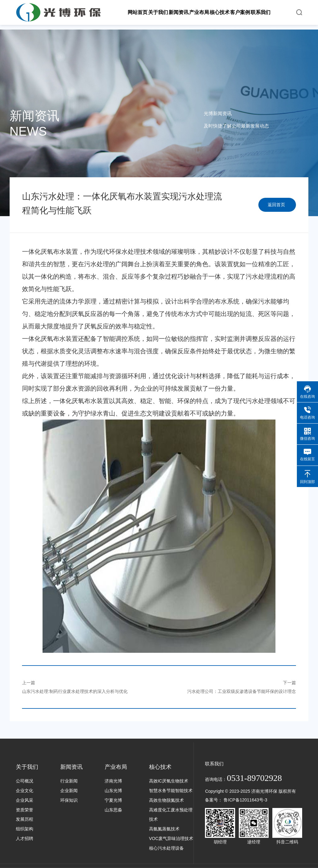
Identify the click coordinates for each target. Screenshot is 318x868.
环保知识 (69, 800)
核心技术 (160, 767)
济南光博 (113, 781)
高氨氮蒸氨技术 (164, 829)
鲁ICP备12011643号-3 (245, 800)
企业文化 (25, 791)
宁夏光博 (113, 800)
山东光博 (113, 791)
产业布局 (116, 767)
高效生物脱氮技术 (166, 800)
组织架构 (25, 829)
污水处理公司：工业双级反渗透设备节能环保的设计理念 (242, 691)
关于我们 (27, 767)
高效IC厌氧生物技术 (169, 781)
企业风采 (25, 800)
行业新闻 (69, 781)
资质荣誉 (25, 810)
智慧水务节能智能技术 (171, 791)
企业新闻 (69, 791)
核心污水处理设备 (166, 848)
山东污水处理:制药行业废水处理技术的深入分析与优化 (75, 691)
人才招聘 (25, 838)
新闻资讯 (71, 767)
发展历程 (25, 819)
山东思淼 (113, 810)
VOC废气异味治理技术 (171, 838)
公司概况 (25, 781)
